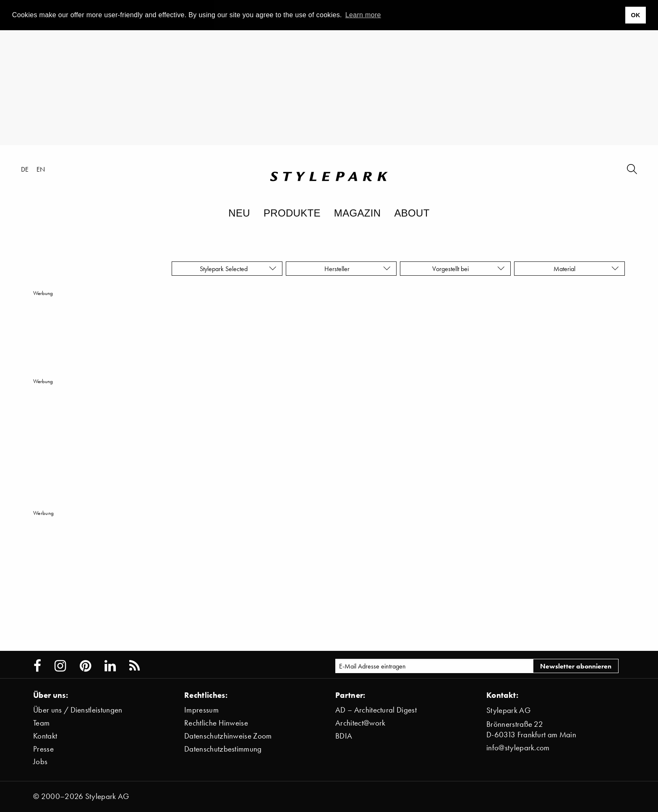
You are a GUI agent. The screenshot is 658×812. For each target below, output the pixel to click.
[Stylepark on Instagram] (60, 666)
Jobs (40, 761)
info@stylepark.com (518, 748)
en (41, 169)
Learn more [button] (363, 15)
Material (586, 269)
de (25, 169)
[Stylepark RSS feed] (134, 666)
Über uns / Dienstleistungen (78, 710)
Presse (43, 749)
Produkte (292, 213)
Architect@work (360, 723)
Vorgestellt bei (469, 269)
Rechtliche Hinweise (216, 723)
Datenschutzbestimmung (223, 749)
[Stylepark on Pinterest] (85, 666)
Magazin (358, 213)
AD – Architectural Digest (376, 710)
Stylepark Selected (238, 269)
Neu (239, 213)
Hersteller (358, 269)
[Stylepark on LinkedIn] (110, 666)
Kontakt (45, 736)
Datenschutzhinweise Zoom (228, 736)
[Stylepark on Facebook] (37, 666)
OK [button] (635, 15)
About (412, 213)
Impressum (201, 710)
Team (41, 723)
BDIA (344, 736)
